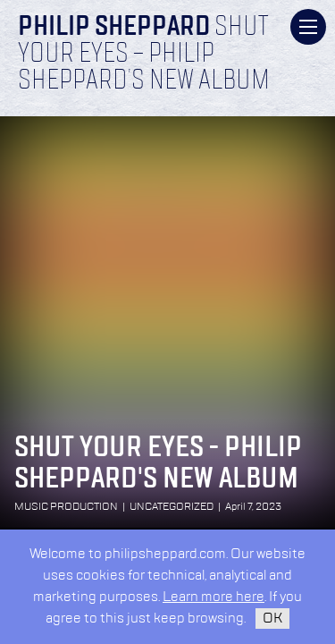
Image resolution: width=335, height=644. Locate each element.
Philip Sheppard (114, 28)
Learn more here (214, 597)
